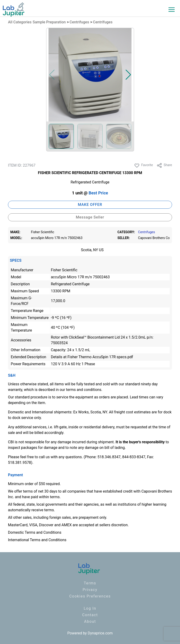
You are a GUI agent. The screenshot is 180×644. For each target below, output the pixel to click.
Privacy (90, 590)
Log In (90, 608)
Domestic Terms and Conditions (35, 532)
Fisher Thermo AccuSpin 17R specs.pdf (100, 357)
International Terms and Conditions (37, 540)
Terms (90, 583)
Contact (90, 615)
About (90, 621)
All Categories (20, 22)
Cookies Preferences (90, 596)
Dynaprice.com (100, 633)
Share (164, 165)
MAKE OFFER (90, 205)
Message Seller (90, 217)
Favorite (143, 165)
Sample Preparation (49, 22)
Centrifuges (79, 22)
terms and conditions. (84, 390)
